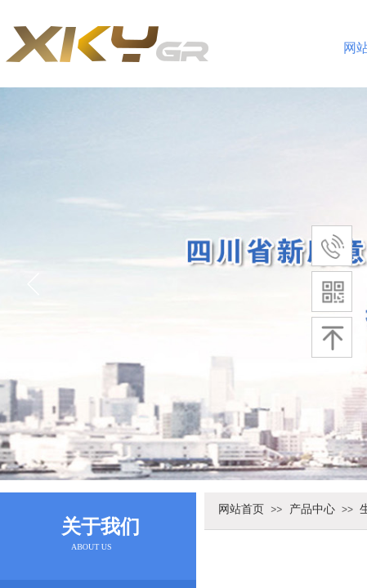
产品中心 (312, 509)
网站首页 (241, 509)
